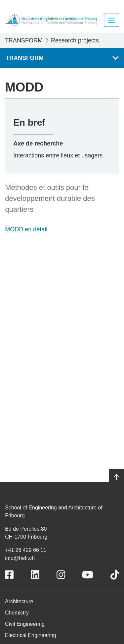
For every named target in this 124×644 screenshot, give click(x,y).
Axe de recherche (38, 144)
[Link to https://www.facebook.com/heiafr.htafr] (9, 575)
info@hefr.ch (20, 558)
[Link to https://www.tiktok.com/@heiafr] (115, 575)
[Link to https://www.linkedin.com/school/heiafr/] (35, 575)
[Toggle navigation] (111, 20)
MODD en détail (26, 229)
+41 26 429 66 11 (26, 550)
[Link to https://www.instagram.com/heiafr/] (61, 575)
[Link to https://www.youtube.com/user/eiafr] (88, 575)
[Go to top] (117, 477)
